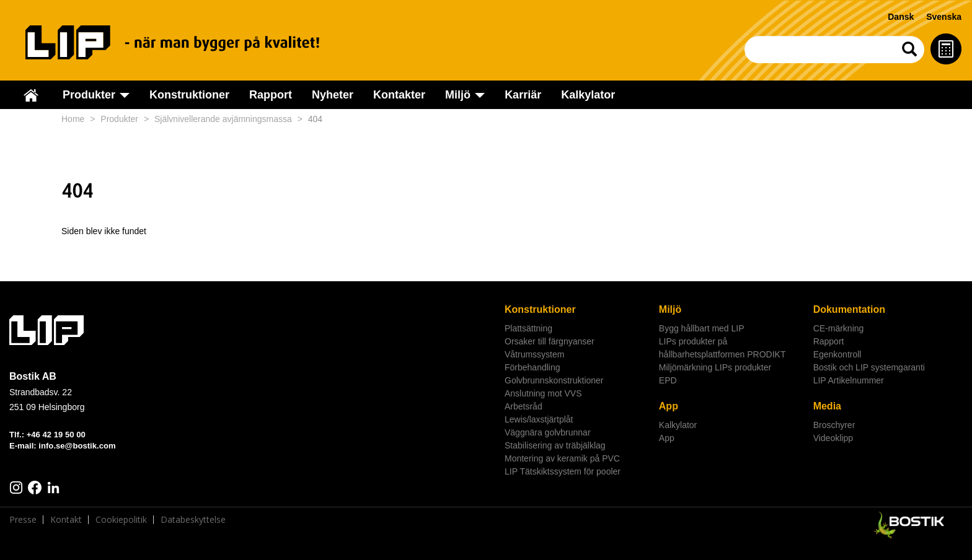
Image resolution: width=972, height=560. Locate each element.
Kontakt (66, 520)
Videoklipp (833, 438)
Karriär (523, 95)
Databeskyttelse (193, 520)
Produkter (119, 119)
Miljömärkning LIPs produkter (715, 367)
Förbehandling (532, 367)
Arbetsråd (524, 406)
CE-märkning (839, 328)
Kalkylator (588, 95)
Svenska (944, 17)
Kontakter (399, 95)
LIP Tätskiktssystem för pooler (563, 471)
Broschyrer (834, 425)
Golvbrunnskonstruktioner (554, 380)
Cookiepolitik (121, 520)
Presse (23, 520)
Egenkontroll (837, 354)
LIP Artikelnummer (849, 380)
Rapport (271, 95)
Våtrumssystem (534, 354)
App (669, 406)
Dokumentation (849, 309)
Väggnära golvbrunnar (548, 432)
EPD (668, 380)
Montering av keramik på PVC (562, 458)
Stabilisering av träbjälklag (555, 445)
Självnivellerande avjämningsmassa (223, 119)
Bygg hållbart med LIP (702, 328)
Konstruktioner (189, 95)
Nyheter (333, 95)
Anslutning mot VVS (543, 393)
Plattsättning (528, 328)
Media (827, 406)
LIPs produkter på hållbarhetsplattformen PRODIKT (722, 348)
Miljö (670, 309)
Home (73, 119)
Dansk (901, 17)
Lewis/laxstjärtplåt (539, 419)
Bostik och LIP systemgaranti (869, 367)
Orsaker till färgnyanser (550, 341)
